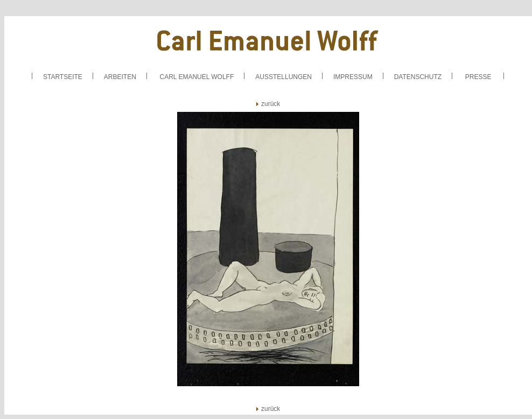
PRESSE (478, 77)
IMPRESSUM (353, 77)
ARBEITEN (120, 77)
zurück (268, 104)
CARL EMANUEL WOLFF (197, 77)
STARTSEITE (63, 77)
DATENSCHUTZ (418, 77)
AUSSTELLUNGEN (283, 77)
